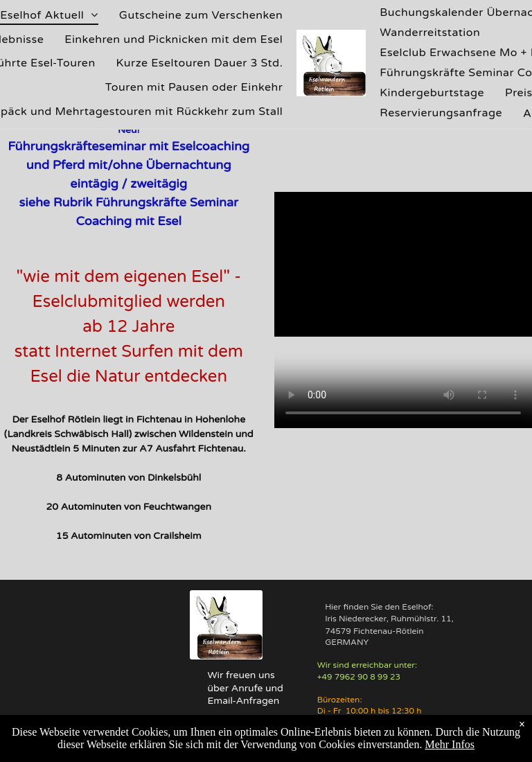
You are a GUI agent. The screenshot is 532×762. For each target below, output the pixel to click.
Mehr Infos (450, 744)
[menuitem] (201, 15)
